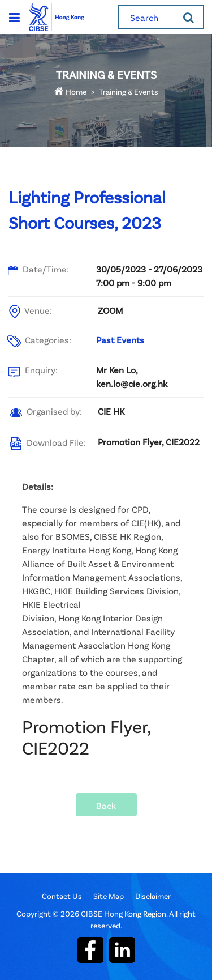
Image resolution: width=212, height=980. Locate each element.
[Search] (189, 17)
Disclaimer (153, 896)
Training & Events (129, 91)
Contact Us (62, 896)
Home (70, 91)
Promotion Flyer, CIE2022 (149, 442)
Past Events (120, 340)
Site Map (109, 896)
